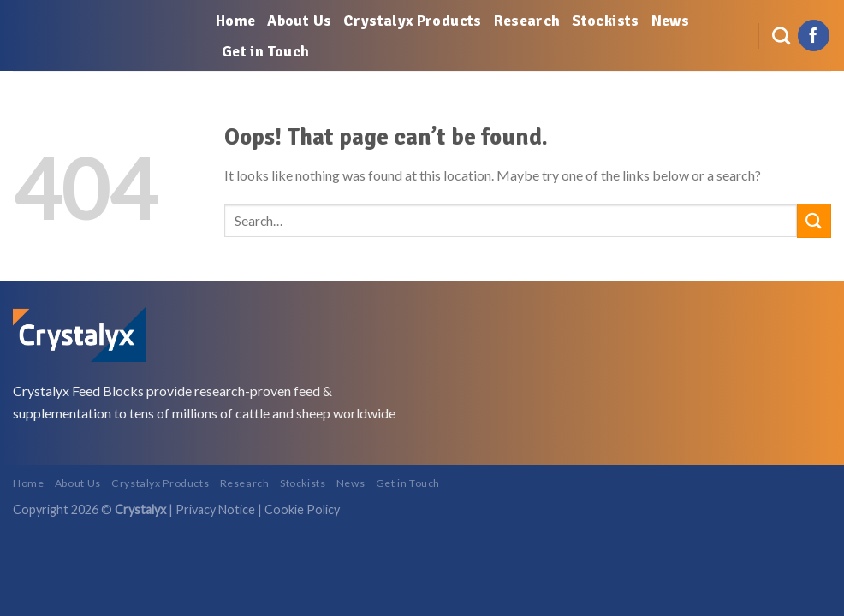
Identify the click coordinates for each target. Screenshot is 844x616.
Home (235, 21)
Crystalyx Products (412, 21)
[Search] (781, 36)
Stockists (605, 21)
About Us (299, 21)
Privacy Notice (215, 509)
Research (527, 21)
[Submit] (814, 220)
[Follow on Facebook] (814, 36)
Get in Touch (265, 51)
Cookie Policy (302, 509)
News (670, 21)
